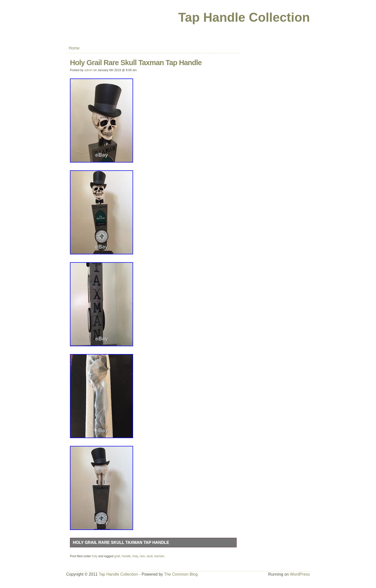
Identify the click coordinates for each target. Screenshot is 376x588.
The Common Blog (181, 574)
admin (89, 70)
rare (142, 556)
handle (126, 556)
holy (95, 556)
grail (117, 556)
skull (149, 556)
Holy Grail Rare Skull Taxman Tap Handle (121, 542)
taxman (159, 556)
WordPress (300, 574)
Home (74, 48)
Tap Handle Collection (244, 17)
